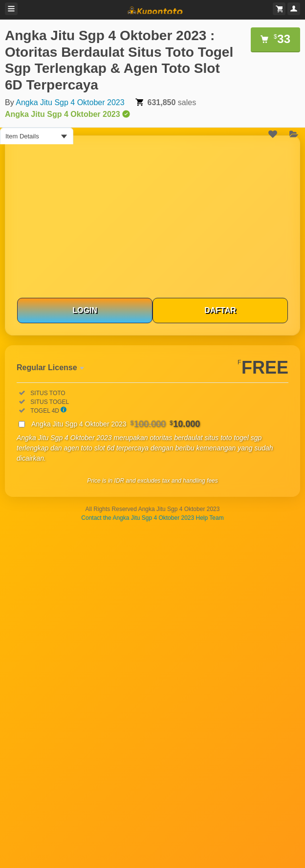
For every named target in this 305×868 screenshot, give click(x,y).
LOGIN (85, 310)
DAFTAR (220, 310)
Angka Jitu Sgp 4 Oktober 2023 (70, 102)
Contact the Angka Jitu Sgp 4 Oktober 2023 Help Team (152, 518)
